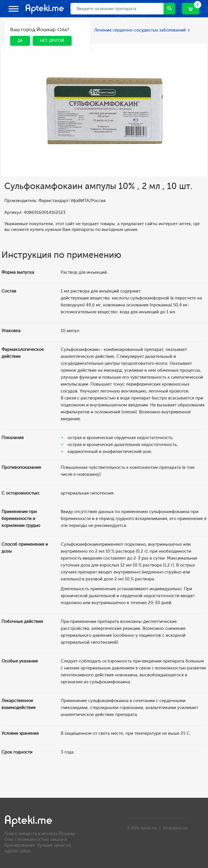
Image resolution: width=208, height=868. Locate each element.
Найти (169, 8)
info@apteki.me (175, 828)
